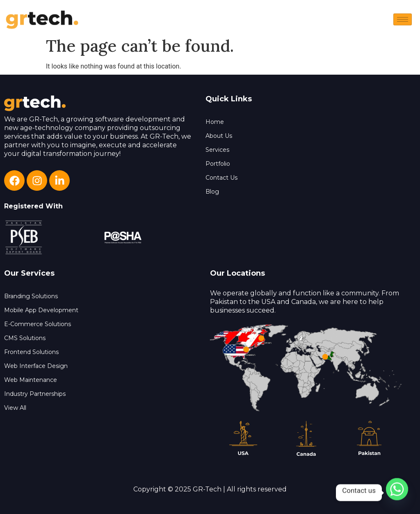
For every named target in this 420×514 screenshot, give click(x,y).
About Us (219, 136)
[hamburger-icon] (403, 23)
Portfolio (218, 164)
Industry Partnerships (35, 394)
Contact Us (221, 178)
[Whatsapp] (397, 493)
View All (15, 408)
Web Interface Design (36, 366)
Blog (212, 192)
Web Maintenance (31, 380)
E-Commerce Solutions (38, 324)
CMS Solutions (25, 338)
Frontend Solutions (31, 352)
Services (217, 150)
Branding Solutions (31, 296)
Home (215, 122)
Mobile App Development (41, 310)
